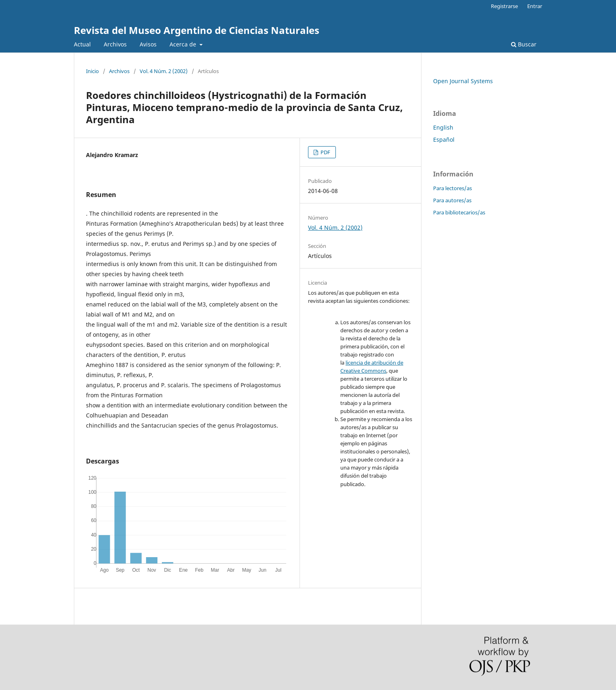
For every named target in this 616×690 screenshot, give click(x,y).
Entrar (535, 6)
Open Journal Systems (463, 81)
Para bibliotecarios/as (459, 212)
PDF (325, 152)
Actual (82, 44)
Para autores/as (452, 200)
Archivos (115, 44)
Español (444, 139)
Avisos (148, 44)
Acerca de (184, 44)
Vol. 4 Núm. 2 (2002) (164, 71)
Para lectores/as (453, 188)
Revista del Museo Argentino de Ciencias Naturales (197, 30)
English (443, 127)
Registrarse (504, 6)
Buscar (524, 44)
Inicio (92, 71)
